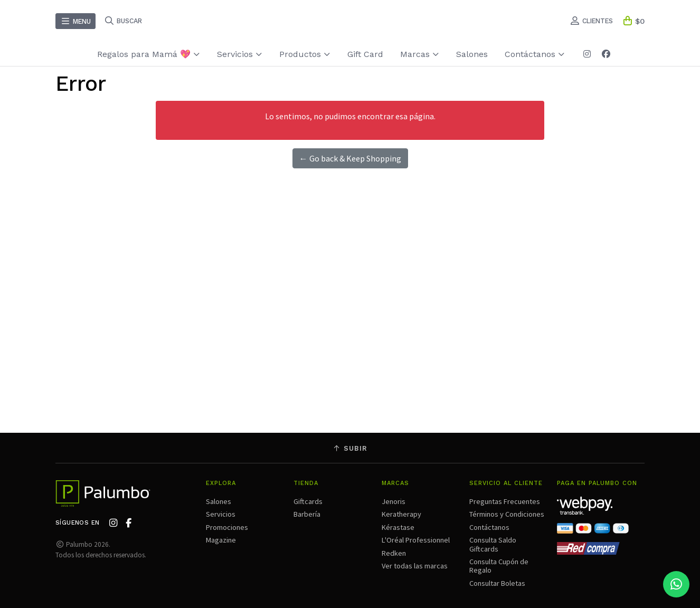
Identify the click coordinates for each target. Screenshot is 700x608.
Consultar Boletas (497, 583)
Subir (350, 448)
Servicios (240, 54)
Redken (394, 553)
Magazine (221, 540)
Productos (305, 54)
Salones (472, 54)
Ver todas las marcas (415, 566)
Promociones (227, 527)
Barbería (307, 514)
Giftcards (308, 501)
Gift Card (365, 54)
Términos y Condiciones (507, 514)
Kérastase (398, 527)
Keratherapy (401, 514)
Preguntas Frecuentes (505, 501)
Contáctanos (535, 54)
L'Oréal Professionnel (416, 540)
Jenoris (394, 501)
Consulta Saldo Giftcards (493, 544)
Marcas (420, 54)
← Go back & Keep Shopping (350, 158)
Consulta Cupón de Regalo (499, 566)
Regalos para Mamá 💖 (149, 54)
